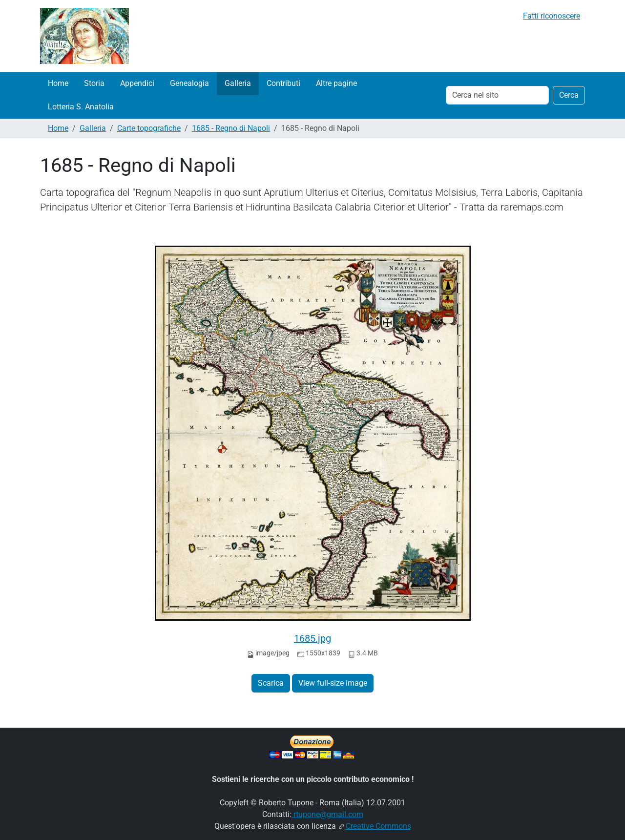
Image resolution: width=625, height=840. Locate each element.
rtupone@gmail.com (327, 814)
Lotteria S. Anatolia (81, 107)
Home (58, 83)
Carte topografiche (149, 128)
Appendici (137, 83)
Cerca (569, 95)
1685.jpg (312, 638)
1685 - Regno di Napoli (231, 128)
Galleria (238, 83)
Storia (94, 83)
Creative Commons (378, 826)
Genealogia (189, 83)
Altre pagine (336, 83)
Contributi (283, 83)
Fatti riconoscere (552, 16)
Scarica (271, 683)
